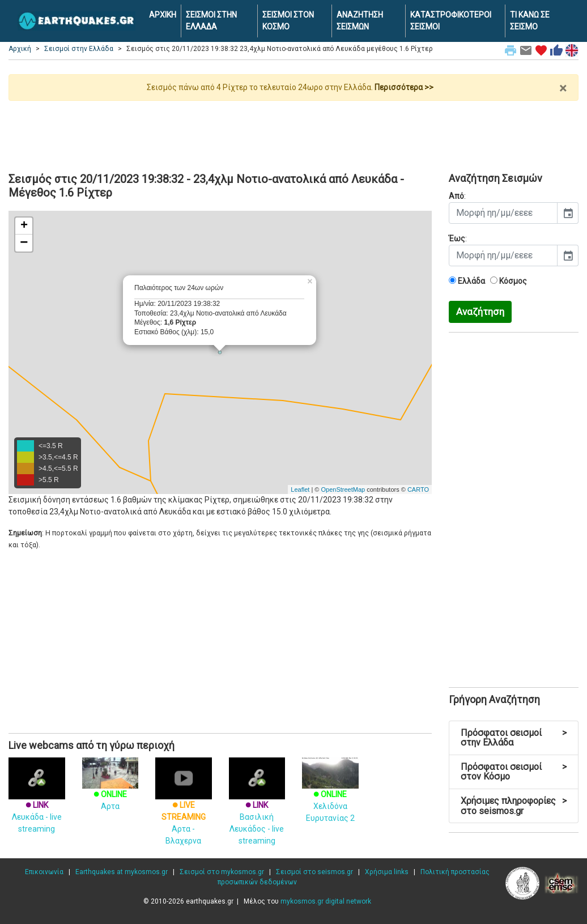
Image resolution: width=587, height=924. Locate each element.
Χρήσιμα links (387, 872)
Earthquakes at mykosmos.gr (122, 872)
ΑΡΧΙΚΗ (163, 15)
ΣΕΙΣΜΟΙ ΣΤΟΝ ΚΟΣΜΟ (288, 21)
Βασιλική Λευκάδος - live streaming (257, 810)
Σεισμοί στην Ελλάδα (79, 49)
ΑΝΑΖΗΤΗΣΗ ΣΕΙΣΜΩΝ (360, 21)
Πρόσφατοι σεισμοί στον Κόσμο (514, 772)
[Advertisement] (293, 132)
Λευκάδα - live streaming (37, 804)
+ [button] (24, 226)
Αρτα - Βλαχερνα (184, 810)
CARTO (418, 489)
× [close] (563, 88)
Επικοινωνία (44, 872)
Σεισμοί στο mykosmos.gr (222, 872)
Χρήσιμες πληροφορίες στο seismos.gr (514, 806)
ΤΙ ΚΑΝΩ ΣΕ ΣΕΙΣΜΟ (530, 21)
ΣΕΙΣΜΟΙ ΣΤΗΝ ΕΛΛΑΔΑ (211, 21)
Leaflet (300, 489)
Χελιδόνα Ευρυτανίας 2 (330, 795)
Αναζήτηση (480, 312)
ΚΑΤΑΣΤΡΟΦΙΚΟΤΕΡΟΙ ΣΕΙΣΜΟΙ (451, 21)
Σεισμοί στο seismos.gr (314, 872)
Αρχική (20, 49)
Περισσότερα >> (404, 87)
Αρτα (110, 789)
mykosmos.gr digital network (326, 901)
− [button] (24, 243)
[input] (503, 213)
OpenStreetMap (343, 489)
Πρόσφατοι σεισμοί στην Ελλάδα (514, 738)
